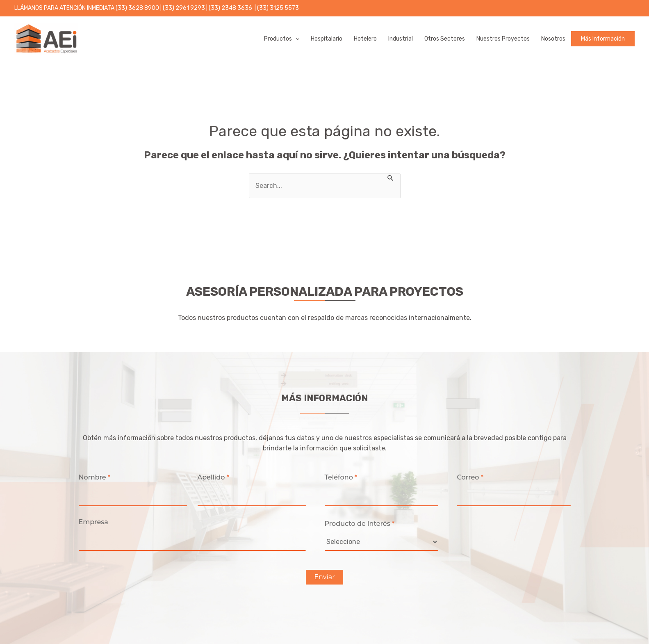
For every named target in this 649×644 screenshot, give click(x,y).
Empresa (93, 522)
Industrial (401, 39)
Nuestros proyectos (503, 39)
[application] (296, 39)
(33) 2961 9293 (184, 8)
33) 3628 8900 (138, 8)
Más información (603, 39)
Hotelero (365, 39)
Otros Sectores (445, 39)
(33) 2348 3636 (231, 8)
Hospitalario (327, 39)
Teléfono (341, 477)
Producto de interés (360, 524)
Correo (470, 477)
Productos (282, 39)
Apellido (213, 477)
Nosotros (553, 39)
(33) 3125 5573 (278, 8)
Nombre (95, 477)
